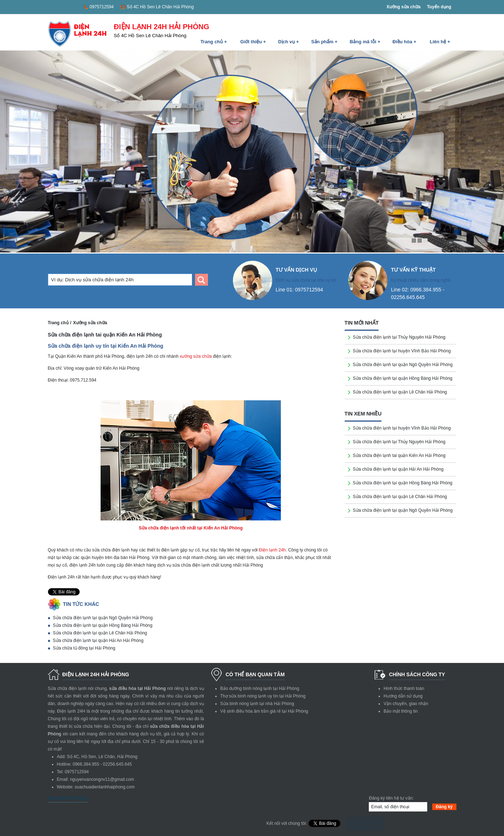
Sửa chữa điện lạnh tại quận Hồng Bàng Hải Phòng (103, 625)
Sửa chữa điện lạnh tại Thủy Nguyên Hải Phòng (399, 337)
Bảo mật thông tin (401, 711)
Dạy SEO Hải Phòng (68, 798)
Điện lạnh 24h (272, 550)
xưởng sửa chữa (196, 356)
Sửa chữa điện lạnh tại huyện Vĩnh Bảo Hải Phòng (402, 351)
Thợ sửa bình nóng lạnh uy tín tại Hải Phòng (263, 696)
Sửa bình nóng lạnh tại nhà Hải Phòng (257, 704)
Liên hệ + (440, 42)
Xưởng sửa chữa (403, 7)
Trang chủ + (214, 42)
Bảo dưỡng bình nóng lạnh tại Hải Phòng (260, 688)
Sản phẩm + (324, 42)
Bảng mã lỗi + (365, 42)
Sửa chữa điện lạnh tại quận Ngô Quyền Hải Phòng (103, 618)
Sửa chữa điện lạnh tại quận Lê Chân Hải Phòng (100, 633)
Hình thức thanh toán (404, 688)
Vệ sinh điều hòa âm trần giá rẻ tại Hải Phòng (264, 711)
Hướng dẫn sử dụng (403, 696)
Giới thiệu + (253, 42)
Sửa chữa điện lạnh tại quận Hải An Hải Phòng (98, 641)
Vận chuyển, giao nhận (406, 704)
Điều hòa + (404, 42)
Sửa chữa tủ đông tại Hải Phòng (84, 648)
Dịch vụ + (289, 42)
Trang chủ (58, 323)
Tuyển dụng (439, 7)
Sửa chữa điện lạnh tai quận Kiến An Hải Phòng (399, 456)
